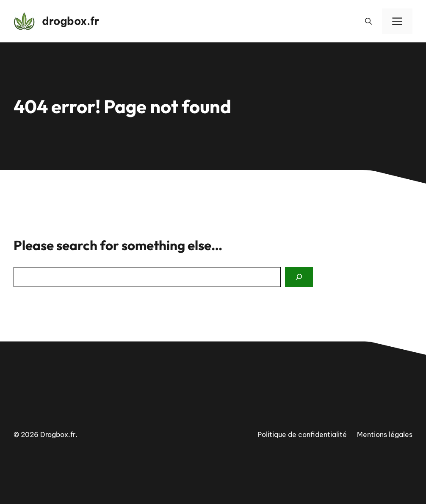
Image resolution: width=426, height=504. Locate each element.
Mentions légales (385, 434)
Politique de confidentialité (302, 434)
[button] (368, 21)
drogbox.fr (71, 21)
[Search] (299, 277)
